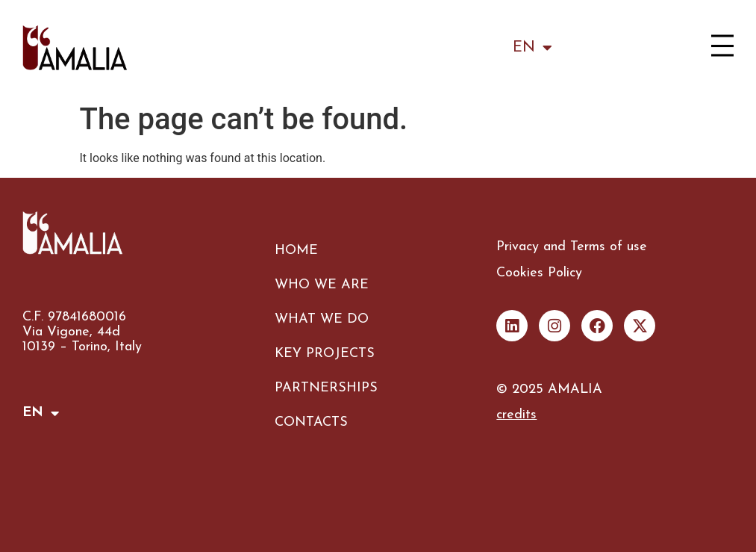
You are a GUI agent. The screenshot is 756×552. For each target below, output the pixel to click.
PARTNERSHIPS (326, 388)
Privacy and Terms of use (572, 247)
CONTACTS (311, 422)
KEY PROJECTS (325, 354)
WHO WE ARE (322, 285)
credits (516, 415)
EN (532, 48)
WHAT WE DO (322, 319)
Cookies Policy (539, 273)
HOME (296, 251)
